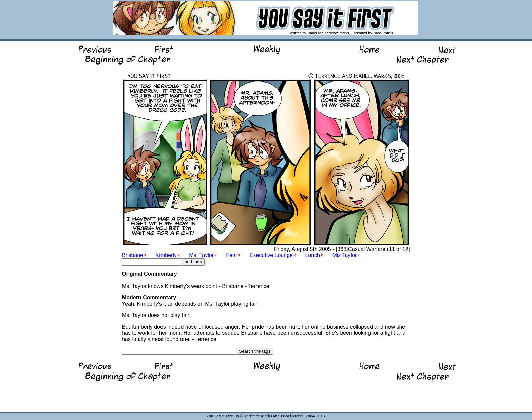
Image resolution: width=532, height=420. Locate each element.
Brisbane (132, 255)
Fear (232, 255)
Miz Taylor (344, 255)
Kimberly (166, 255)
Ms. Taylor (201, 255)
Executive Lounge (271, 255)
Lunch (312, 255)
